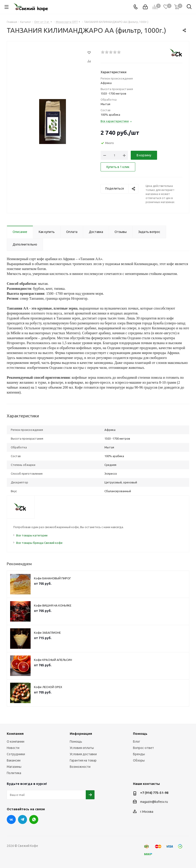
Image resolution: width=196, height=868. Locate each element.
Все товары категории (32, 535)
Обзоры (139, 760)
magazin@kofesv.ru (154, 802)
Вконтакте (11, 819)
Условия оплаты (82, 748)
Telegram (23, 819)
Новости (13, 748)
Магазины (14, 767)
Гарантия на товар (83, 760)
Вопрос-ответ (143, 748)
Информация (81, 734)
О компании (16, 742)
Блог (137, 742)
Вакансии (14, 760)
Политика (14, 773)
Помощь (76, 742)
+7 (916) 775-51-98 (154, 793)
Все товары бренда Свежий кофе (39, 543)
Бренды (139, 754)
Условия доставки (83, 754)
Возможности (80, 767)
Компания (15, 734)
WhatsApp (34, 819)
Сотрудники (16, 754)
